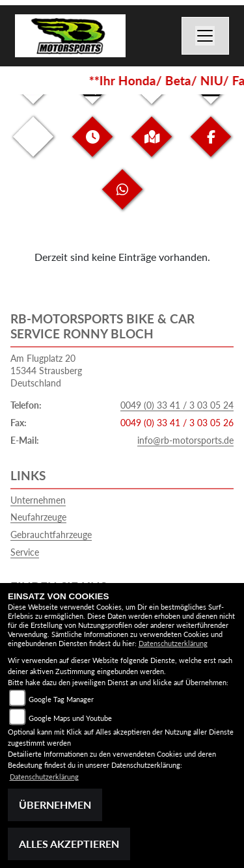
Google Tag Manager (61, 699)
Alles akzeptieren (69, 844)
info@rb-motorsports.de (185, 440)
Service (25, 552)
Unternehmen (38, 500)
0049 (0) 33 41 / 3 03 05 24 (177, 405)
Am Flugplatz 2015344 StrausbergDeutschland (46, 370)
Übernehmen (55, 805)
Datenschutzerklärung (173, 643)
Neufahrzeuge (38, 517)
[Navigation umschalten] (206, 36)
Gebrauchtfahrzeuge (51, 535)
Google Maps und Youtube (70, 718)
